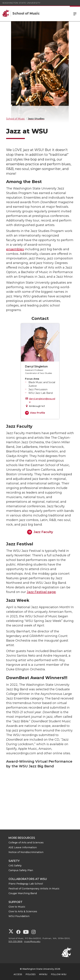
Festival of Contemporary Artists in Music (34, 889)
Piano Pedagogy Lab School (26, 884)
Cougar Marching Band (23, 893)
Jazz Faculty (43, 532)
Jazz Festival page (41, 592)
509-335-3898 (15, 941)
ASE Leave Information (23, 847)
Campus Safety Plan (21, 870)
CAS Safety (15, 866)
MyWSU (43, 974)
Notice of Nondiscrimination (26, 852)
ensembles (15, 249)
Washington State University (21, 3)
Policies (31, 974)
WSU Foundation (19, 916)
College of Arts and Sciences (26, 843)
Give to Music (17, 907)
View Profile (37, 413)
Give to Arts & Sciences (23, 911)
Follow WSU (59, 974)
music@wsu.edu (32, 941)
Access (18, 974)
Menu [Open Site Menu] (75, 14)
